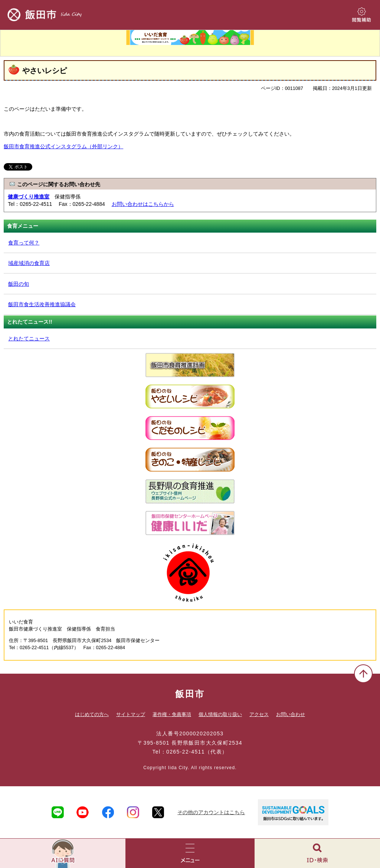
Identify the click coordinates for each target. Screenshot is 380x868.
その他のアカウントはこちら (211, 812)
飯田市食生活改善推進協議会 (42, 304)
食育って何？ (24, 243)
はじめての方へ (92, 714)
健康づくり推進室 (29, 197)
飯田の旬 (19, 284)
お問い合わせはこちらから (143, 204)
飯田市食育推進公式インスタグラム (63, 146)
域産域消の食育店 (29, 263)
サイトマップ (131, 714)
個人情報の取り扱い (220, 714)
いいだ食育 (190, 43)
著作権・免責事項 (172, 714)
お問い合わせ (291, 714)
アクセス (259, 714)
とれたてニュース (29, 339)
